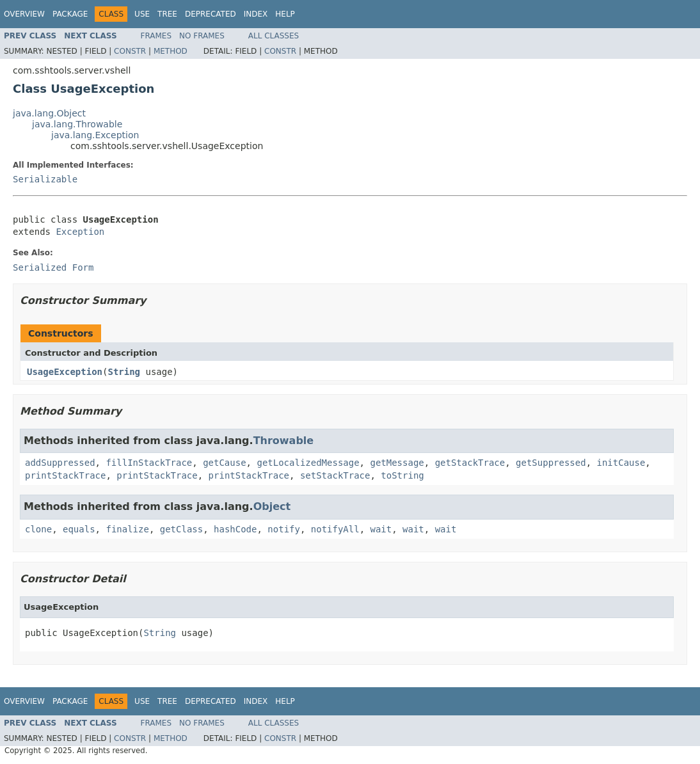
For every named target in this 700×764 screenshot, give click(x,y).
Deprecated (211, 14)
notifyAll (335, 529)
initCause (621, 463)
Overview (24, 14)
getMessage (397, 463)
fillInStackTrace (149, 463)
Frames (156, 36)
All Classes (274, 36)
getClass (181, 529)
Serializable (45, 179)
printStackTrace (65, 475)
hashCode (235, 529)
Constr (130, 51)
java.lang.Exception (95, 135)
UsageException (65, 372)
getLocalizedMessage (308, 463)
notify (284, 529)
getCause (224, 463)
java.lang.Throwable (77, 124)
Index (256, 14)
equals (79, 529)
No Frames (202, 36)
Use (142, 14)
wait (381, 529)
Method (171, 51)
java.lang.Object (49, 113)
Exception (80, 232)
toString (402, 475)
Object (272, 506)
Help (285, 14)
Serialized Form (53, 267)
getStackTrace (470, 463)
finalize (127, 529)
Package (70, 14)
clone (38, 529)
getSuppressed (551, 463)
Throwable (284, 441)
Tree (167, 14)
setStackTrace (335, 475)
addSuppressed (60, 463)
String (124, 372)
